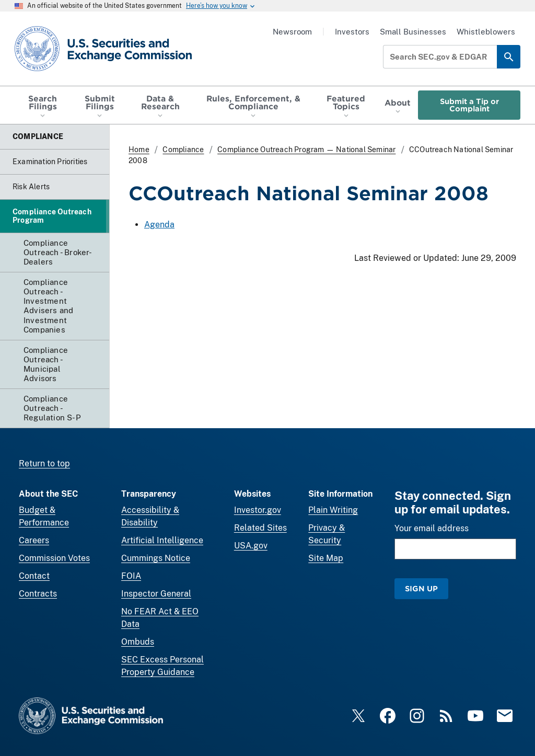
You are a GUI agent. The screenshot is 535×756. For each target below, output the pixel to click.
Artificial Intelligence (162, 540)
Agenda (159, 225)
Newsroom (292, 32)
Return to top (44, 463)
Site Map (326, 558)
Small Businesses (413, 32)
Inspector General (156, 594)
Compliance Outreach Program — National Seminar (306, 150)
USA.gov (251, 546)
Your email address (432, 528)
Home (139, 150)
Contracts (38, 594)
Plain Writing (333, 510)
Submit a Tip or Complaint (469, 105)
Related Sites (260, 528)
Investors (352, 32)
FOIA (131, 576)
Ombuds (138, 642)
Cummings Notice (156, 558)
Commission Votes (54, 558)
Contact (34, 576)
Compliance (183, 150)
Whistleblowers (486, 32)
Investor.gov (258, 510)
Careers (34, 540)
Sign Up (421, 588)
